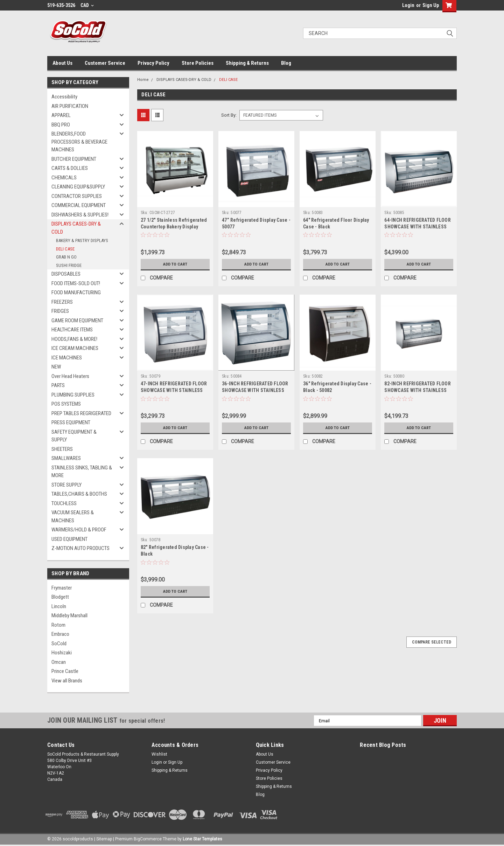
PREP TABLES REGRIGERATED (81, 413)
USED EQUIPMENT (69, 539)
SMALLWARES (66, 458)
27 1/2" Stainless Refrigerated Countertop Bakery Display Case (174, 227)
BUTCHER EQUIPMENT (74, 159)
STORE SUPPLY (66, 485)
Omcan (59, 662)
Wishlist (159, 754)
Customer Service (105, 63)
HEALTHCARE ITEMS (72, 330)
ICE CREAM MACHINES (75, 348)
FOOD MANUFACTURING (76, 293)
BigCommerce (148, 839)
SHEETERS (62, 449)
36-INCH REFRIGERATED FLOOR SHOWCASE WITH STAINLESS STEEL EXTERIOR (255, 390)
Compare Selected (432, 642)
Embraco (60, 634)
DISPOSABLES (66, 274)
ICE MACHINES (67, 358)
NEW (56, 367)
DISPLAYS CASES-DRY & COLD (76, 228)
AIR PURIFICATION (70, 106)
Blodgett (60, 597)
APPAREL (61, 115)
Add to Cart (175, 264)
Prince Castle (65, 671)
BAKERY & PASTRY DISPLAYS (82, 240)
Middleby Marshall (69, 615)
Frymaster (62, 588)
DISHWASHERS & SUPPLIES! (80, 215)
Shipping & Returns (247, 63)
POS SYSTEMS (66, 404)
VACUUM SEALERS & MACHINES (73, 517)
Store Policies (198, 63)
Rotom (58, 625)
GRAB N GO (66, 257)
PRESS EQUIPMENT (71, 422)
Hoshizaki (62, 653)
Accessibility (64, 97)
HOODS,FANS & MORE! (74, 339)
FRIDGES (60, 311)
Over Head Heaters (70, 376)
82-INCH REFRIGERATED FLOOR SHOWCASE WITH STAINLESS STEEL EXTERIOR (418, 390)
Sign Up (431, 5)
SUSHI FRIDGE (69, 265)
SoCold (59, 644)
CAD (87, 5)
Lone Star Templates (202, 839)
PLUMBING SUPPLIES (73, 395)
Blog (286, 63)
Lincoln (59, 606)
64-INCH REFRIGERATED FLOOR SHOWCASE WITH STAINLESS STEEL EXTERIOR (418, 227)
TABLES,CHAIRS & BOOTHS (79, 494)
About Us (62, 63)
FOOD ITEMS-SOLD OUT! (76, 283)
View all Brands (67, 681)
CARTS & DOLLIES (70, 168)
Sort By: (229, 115)
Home (143, 80)
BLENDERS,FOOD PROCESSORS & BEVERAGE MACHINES (79, 142)
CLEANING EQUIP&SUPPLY (78, 187)
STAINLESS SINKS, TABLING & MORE (82, 472)
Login (408, 5)
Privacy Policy (153, 63)
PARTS (58, 385)
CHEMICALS (64, 178)
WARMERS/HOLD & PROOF (79, 530)
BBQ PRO (61, 125)
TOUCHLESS (64, 503)
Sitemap (104, 839)
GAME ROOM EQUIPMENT (77, 321)
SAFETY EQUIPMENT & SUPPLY (74, 436)
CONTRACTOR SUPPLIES (77, 196)
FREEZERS (62, 302)
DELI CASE (65, 249)
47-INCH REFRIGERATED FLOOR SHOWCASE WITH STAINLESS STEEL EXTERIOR (174, 390)
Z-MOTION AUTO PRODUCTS (80, 548)
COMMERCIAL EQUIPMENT (79, 205)
